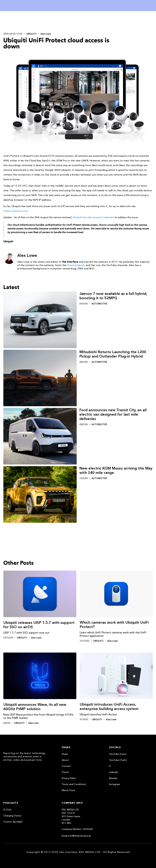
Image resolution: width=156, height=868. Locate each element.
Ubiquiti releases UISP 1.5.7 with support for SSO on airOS (39, 625)
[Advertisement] (25, 21)
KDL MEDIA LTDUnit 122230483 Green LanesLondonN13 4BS (71, 816)
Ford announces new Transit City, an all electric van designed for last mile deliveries (113, 414)
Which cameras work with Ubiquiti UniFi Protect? (114, 625)
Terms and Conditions (74, 784)
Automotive (99, 304)
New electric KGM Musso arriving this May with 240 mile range (116, 470)
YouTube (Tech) (118, 760)
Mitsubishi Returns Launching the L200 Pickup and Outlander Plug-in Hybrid (113, 354)
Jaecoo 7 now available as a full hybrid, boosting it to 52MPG (113, 296)
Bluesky (113, 778)
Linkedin (114, 772)
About (65, 760)
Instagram (115, 784)
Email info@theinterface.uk (76, 836)
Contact (66, 766)
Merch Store (68, 790)
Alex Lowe (46, 34)
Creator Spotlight (13, 822)
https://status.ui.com (16, 211)
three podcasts (76, 265)
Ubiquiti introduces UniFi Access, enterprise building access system (109, 707)
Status (65, 772)
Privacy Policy (69, 778)
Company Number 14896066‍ (77, 829)
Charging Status (12, 816)
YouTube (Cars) (118, 754)
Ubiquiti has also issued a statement (93, 217)
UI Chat (7, 810)
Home (65, 754)
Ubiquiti (31, 34)
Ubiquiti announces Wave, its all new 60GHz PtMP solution (35, 707)
